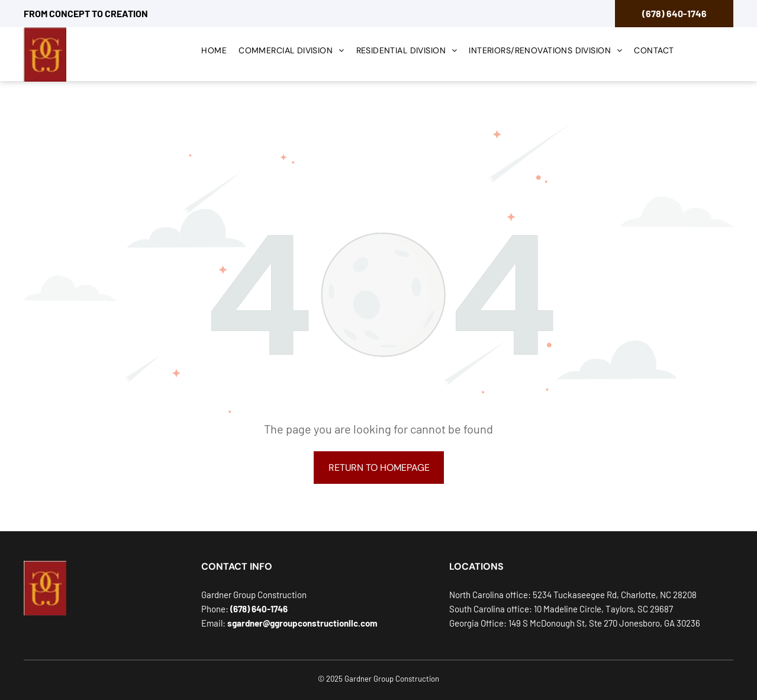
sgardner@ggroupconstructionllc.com (302, 623)
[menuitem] (214, 52)
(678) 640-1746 (674, 13)
